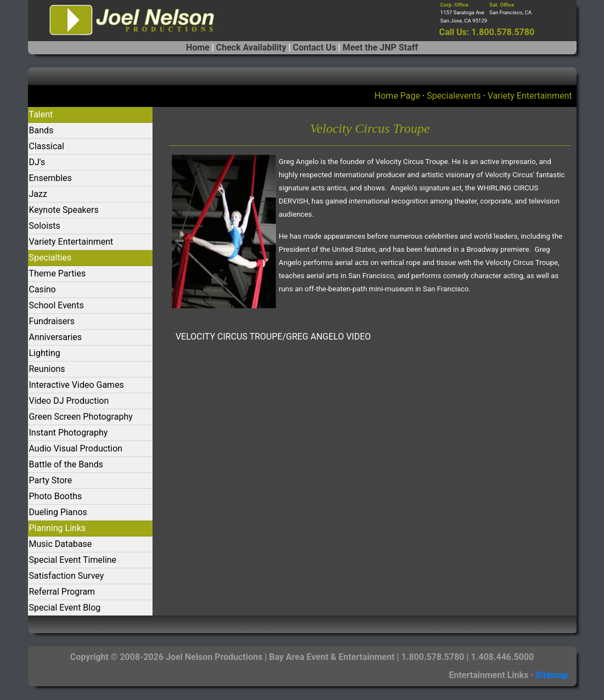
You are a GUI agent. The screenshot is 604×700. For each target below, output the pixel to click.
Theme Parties (58, 273)
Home (198, 47)
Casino (43, 289)
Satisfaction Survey (67, 576)
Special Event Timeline (73, 560)
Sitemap (552, 675)
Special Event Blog (65, 608)
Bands (41, 130)
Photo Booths (56, 496)
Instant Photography (69, 433)
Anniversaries (56, 337)
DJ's (37, 162)
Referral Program (62, 592)
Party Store (51, 480)
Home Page (397, 96)
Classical (47, 146)
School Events (57, 305)
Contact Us (315, 47)
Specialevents (454, 96)
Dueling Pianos (58, 512)
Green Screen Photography (81, 417)
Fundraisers (52, 321)
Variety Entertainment (530, 96)
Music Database (61, 544)
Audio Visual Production (76, 448)
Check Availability (251, 47)
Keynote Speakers (64, 210)
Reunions (47, 369)
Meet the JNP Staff (380, 47)
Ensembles (50, 178)
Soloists (45, 226)
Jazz (38, 194)
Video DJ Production (69, 401)
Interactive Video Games (77, 385)
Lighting (45, 353)
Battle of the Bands (66, 464)
